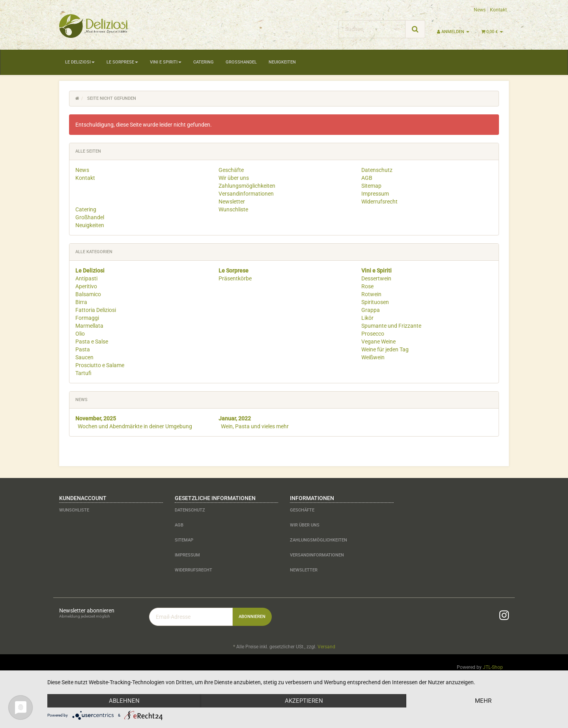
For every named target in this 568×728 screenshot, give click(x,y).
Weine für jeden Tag (385, 349)
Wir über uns (234, 178)
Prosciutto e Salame (100, 365)
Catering (204, 62)
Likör (367, 318)
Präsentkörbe (235, 278)
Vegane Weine (378, 342)
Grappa (371, 310)
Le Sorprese (122, 62)
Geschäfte (231, 170)
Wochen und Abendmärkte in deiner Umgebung (135, 426)
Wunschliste (233, 209)
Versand (326, 647)
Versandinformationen (246, 194)
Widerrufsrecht (379, 202)
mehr (483, 701)
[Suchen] (372, 29)
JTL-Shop (493, 667)
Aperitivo (86, 286)
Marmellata (89, 326)
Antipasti (86, 278)
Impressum (375, 194)
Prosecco (373, 334)
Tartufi (83, 373)
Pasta (83, 349)
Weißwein (373, 357)
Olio (80, 334)
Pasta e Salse (92, 342)
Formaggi (87, 318)
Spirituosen (375, 302)
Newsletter (232, 202)
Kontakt (498, 10)
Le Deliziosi (80, 62)
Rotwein (371, 294)
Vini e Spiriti (166, 62)
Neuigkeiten (282, 62)
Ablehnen (124, 701)
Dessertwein (376, 278)
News (480, 10)
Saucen (84, 357)
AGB (367, 178)
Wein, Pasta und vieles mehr (255, 426)
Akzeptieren (304, 701)
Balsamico (88, 294)
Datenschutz (377, 170)
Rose (367, 286)
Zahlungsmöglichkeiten (247, 186)
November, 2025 (96, 418)
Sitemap (371, 186)
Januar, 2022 (235, 418)
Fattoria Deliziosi (96, 310)
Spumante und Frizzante (391, 326)
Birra (81, 302)
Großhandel (241, 62)
